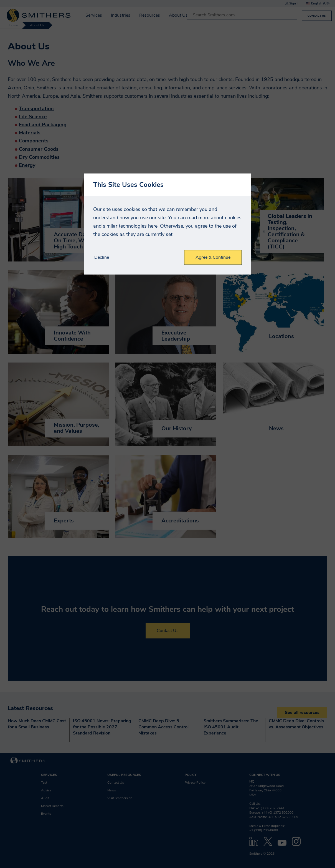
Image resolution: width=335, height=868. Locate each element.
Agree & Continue (213, 257)
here (153, 226)
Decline (102, 257)
